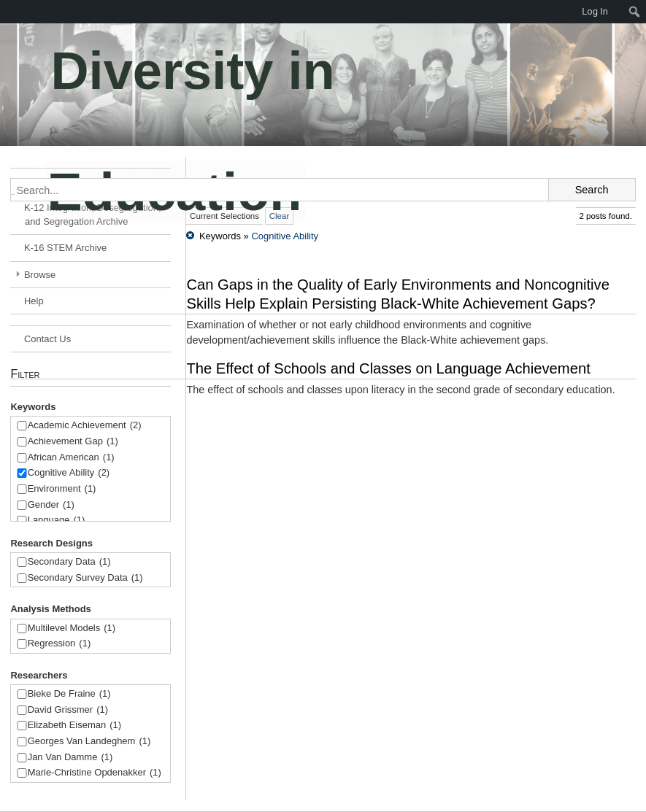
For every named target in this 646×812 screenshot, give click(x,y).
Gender (51, 505)
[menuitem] (635, 12)
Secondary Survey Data (85, 578)
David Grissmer (68, 710)
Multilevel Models (72, 629)
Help (34, 301)
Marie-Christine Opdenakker (95, 773)
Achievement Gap (73, 442)
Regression (59, 644)
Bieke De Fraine (69, 694)
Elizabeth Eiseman (74, 726)
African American (71, 458)
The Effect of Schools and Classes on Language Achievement (388, 368)
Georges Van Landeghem (89, 742)
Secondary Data (69, 562)
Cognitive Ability (69, 473)
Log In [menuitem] (595, 11)
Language (57, 521)
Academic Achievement (85, 426)
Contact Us (47, 339)
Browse (40, 275)
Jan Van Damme (70, 758)
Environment (62, 489)
